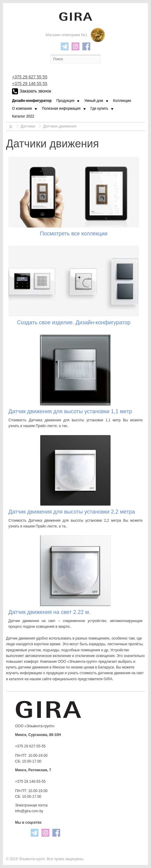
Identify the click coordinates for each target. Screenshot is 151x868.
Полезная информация (61, 108)
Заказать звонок (32, 91)
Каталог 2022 (23, 116)
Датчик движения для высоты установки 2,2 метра (72, 512)
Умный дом (94, 101)
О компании (22, 108)
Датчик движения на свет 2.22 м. (49, 612)
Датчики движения (60, 126)
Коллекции (122, 101)
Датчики (28, 126)
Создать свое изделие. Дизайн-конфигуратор (74, 322)
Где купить (99, 108)
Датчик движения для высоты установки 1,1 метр (70, 411)
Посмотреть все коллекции (74, 234)
